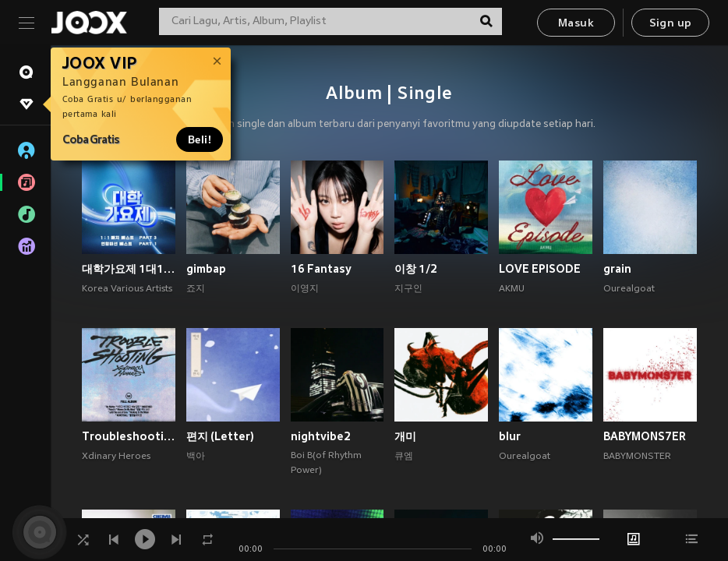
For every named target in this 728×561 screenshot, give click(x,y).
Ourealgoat (629, 289)
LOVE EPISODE (540, 269)
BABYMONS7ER (645, 436)
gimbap (206, 269)
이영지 (305, 289)
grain (617, 269)
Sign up (671, 24)
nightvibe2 (321, 436)
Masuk (576, 24)
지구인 (408, 289)
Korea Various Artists (127, 289)
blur (510, 436)
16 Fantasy (321, 269)
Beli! (200, 139)
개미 (405, 436)
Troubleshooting (129, 436)
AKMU (512, 289)
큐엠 (404, 457)
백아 (196, 457)
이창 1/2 (416, 269)
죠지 (196, 289)
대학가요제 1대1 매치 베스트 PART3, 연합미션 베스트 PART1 (129, 269)
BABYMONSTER (637, 457)
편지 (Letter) (220, 436)
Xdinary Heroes (116, 457)
